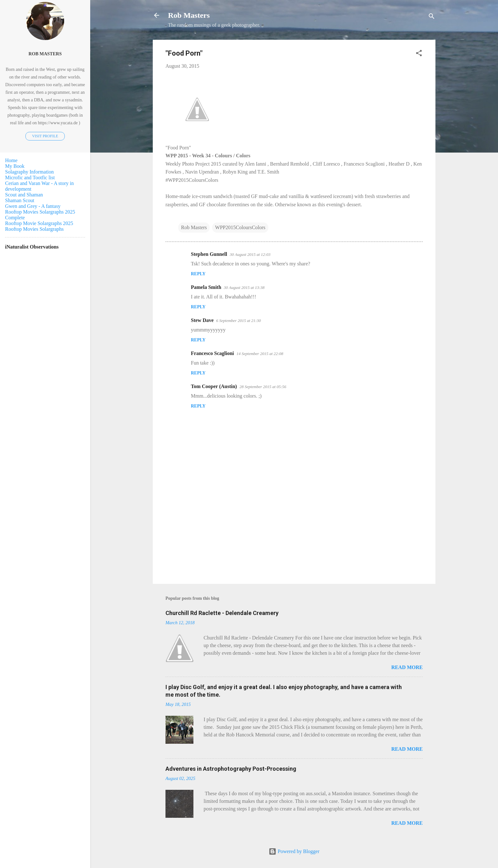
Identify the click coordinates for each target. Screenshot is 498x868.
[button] (419, 54)
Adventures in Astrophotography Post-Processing (231, 769)
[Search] (432, 17)
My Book (15, 166)
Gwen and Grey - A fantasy (33, 206)
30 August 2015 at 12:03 (250, 254)
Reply (198, 274)
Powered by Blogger (294, 851)
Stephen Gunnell (209, 254)
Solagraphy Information (29, 172)
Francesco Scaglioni (212, 353)
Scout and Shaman (24, 195)
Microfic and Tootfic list (30, 178)
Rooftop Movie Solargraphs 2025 (39, 223)
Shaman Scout (20, 200)
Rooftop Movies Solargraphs (34, 229)
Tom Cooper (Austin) (214, 386)
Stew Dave (202, 320)
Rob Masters (189, 15)
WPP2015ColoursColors (240, 227)
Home (11, 160)
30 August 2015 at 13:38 (244, 287)
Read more (407, 667)
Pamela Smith (206, 287)
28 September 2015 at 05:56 (263, 387)
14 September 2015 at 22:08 (260, 354)
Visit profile (45, 136)
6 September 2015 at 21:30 (239, 321)
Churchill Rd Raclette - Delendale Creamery (222, 613)
